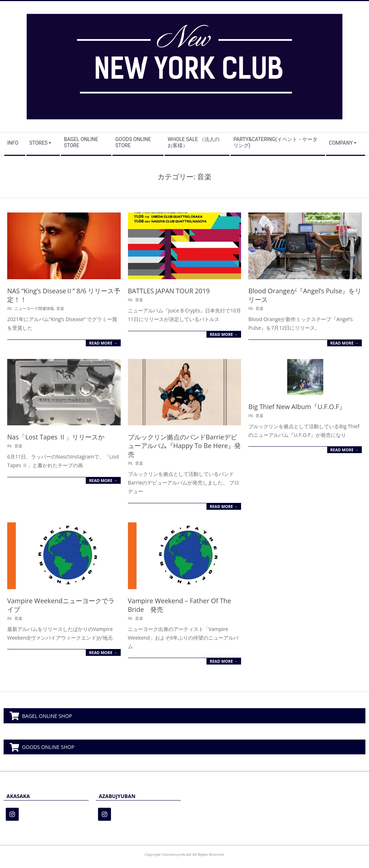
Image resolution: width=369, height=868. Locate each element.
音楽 (60, 308)
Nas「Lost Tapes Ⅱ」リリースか (56, 437)
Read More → (103, 343)
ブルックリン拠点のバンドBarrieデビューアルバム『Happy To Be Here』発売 (184, 446)
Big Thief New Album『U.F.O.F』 (297, 407)
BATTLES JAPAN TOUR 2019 (169, 291)
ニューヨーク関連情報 (34, 308)
